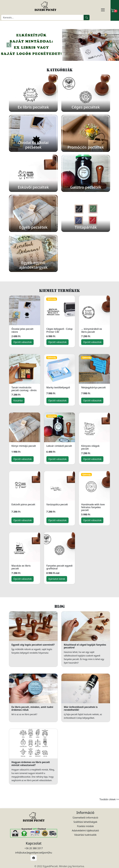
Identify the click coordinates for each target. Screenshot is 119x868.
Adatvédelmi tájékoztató (85, 830)
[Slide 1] (59, 57)
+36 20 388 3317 (34, 848)
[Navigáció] (106, 10)
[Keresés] (42, 17)
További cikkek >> (109, 799)
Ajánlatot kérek (57, 579)
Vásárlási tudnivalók (85, 835)
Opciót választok (23, 342)
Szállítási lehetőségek (85, 822)
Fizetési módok (85, 826)
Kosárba (18, 400)
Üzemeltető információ (85, 818)
